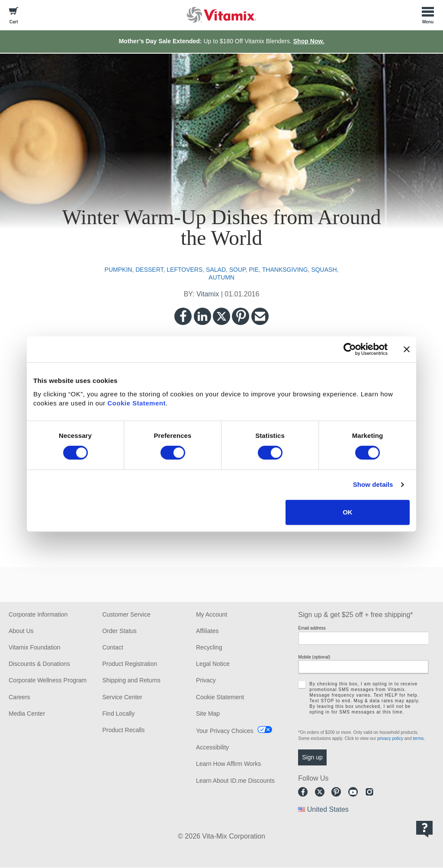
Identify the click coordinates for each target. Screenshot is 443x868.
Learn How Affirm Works (228, 764)
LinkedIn (202, 316)
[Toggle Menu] (428, 15)
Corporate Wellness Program (48, 680)
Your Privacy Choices (225, 731)
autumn (221, 277)
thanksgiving (285, 270)
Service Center (122, 697)
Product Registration (130, 664)
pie (254, 270)
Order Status (119, 631)
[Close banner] (407, 349)
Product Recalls (123, 730)
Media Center (27, 714)
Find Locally (118, 714)
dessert (149, 270)
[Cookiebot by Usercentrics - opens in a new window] (350, 349)
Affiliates (207, 631)
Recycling (209, 647)
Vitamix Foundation (35, 647)
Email (260, 316)
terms (418, 738)
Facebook (183, 316)
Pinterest (241, 316)
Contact (112, 647)
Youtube (353, 792)
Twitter (221, 316)
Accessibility (212, 747)
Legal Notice (213, 664)
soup (238, 270)
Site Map (208, 714)
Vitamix (208, 294)
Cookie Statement (136, 403)
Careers (19, 697)
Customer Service (126, 614)
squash (324, 270)
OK (348, 512)
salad (216, 270)
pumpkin (119, 270)
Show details (373, 484)
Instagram (369, 792)
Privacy (206, 680)
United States (328, 809)
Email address (312, 628)
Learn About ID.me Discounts (235, 781)
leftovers (185, 270)
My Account (212, 614)
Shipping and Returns (131, 680)
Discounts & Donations (39, 664)
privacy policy (390, 738)
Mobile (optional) (314, 657)
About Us (21, 631)
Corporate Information (38, 614)
